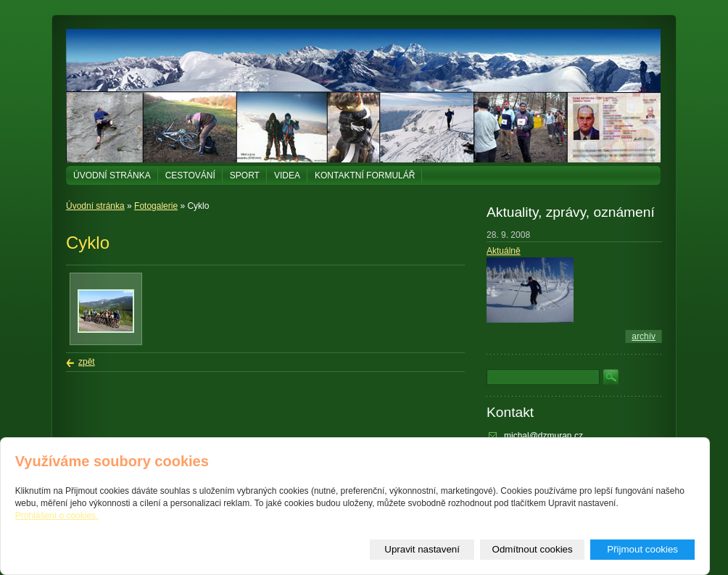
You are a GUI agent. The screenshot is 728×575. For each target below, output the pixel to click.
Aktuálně (504, 251)
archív (644, 336)
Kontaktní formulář (365, 175)
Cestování (190, 175)
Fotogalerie (156, 206)
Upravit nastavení (422, 549)
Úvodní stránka (112, 175)
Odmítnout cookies (533, 549)
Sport (245, 175)
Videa (287, 175)
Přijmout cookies (642, 549)
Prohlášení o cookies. (57, 516)
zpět (87, 362)
